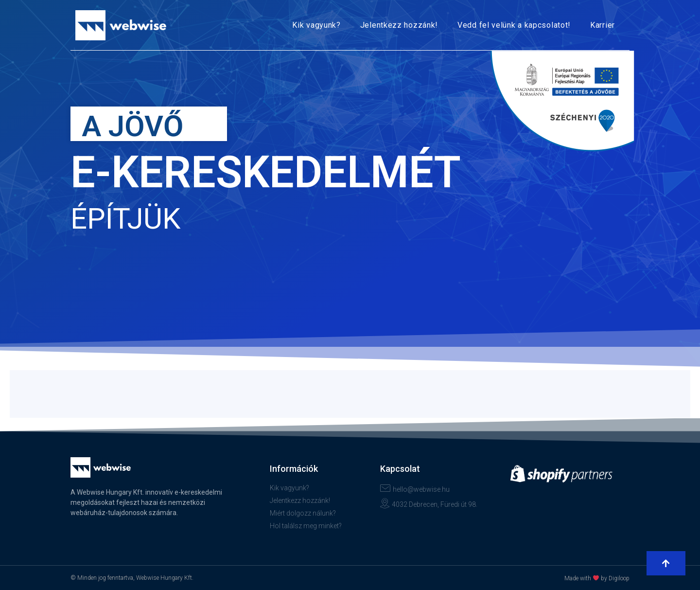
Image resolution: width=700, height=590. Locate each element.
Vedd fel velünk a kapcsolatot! (514, 25)
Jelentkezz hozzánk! (399, 25)
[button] (666, 563)
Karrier (603, 25)
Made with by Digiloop (597, 578)
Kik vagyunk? (316, 25)
